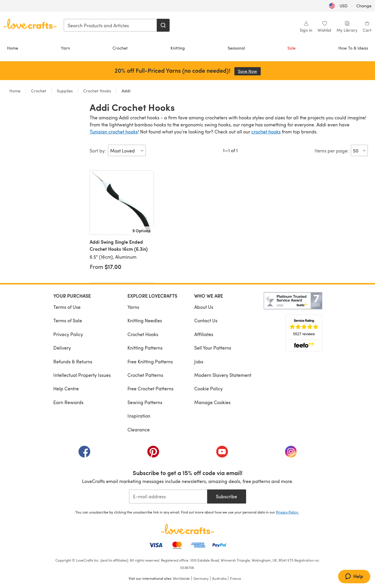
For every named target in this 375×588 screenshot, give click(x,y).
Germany (201, 578)
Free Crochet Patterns (150, 388)
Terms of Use (67, 307)
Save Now (249, 71)
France (236, 578)
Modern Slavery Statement (223, 375)
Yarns (133, 307)
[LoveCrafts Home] (187, 529)
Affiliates (204, 334)
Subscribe (226, 496)
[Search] (163, 25)
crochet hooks (266, 132)
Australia (219, 578)
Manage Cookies (212, 402)
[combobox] (110, 25)
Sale (292, 48)
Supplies (65, 91)
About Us (204, 307)
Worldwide (181, 578)
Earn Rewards (68, 402)
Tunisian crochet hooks (114, 132)
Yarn (65, 48)
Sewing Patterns (145, 402)
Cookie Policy (208, 388)
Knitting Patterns (145, 348)
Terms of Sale (68, 320)
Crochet (120, 48)
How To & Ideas (353, 48)
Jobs (199, 361)
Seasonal (236, 48)
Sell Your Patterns (213, 348)
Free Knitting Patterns (150, 361)
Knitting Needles (145, 320)
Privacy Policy (68, 334)
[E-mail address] (168, 497)
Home (13, 48)
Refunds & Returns (73, 361)
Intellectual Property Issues (82, 375)
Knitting (178, 48)
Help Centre (66, 388)
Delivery (62, 348)
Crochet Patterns (145, 375)
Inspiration (139, 416)
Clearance (139, 429)
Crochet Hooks (97, 91)
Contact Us (206, 320)
